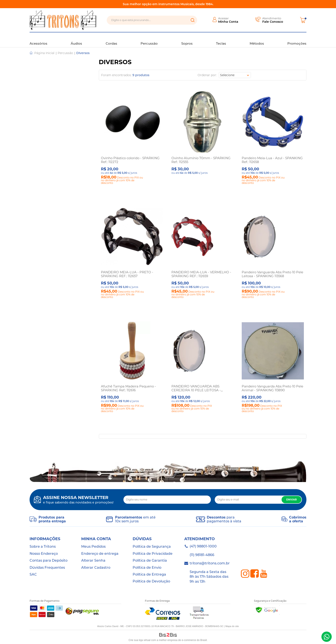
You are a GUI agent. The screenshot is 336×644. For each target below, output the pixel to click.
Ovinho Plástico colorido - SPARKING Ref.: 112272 (130, 160)
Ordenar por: (207, 75)
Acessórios (38, 39)
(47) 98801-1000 (327, 637)
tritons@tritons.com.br (210, 563)
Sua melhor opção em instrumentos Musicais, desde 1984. (168, 4)
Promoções (297, 39)
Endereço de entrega (100, 554)
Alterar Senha (93, 560)
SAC (33, 574)
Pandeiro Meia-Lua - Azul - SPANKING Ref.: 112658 (272, 160)
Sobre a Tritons (43, 546)
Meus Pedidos (93, 546)
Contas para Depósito (49, 560)
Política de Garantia (150, 560)
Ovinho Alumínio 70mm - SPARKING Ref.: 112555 (201, 160)
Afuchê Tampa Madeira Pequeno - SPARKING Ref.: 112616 (128, 388)
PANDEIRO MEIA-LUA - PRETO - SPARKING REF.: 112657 (127, 274)
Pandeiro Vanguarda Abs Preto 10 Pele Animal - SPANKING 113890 (272, 388)
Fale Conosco (273, 22)
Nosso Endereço (44, 554)
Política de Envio (147, 568)
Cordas (111, 39)
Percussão (149, 39)
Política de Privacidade (153, 554)
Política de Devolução (151, 581)
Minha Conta (228, 22)
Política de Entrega (149, 574)
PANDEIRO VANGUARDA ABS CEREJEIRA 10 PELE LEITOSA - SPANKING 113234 (196, 390)
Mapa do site (232, 626)
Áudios (76, 39)
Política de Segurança (152, 546)
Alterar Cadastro (96, 568)
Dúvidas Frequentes (47, 568)
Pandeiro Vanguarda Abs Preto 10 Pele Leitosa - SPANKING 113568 (272, 274)
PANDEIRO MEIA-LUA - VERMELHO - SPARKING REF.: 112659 (201, 274)
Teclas (221, 39)
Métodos (257, 39)
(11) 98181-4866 (202, 555)
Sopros (187, 39)
